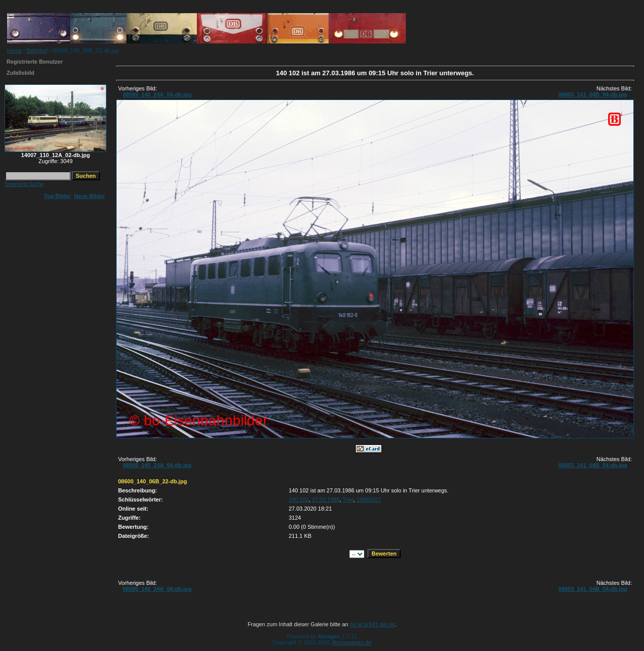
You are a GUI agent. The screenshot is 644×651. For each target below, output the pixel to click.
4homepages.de (352, 642)
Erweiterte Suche (24, 184)
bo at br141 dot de (372, 624)
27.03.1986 (326, 499)
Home (14, 51)
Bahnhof (37, 51)
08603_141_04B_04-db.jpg (593, 94)
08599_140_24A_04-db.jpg (157, 94)
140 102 (299, 499)
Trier (348, 499)
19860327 (369, 499)
